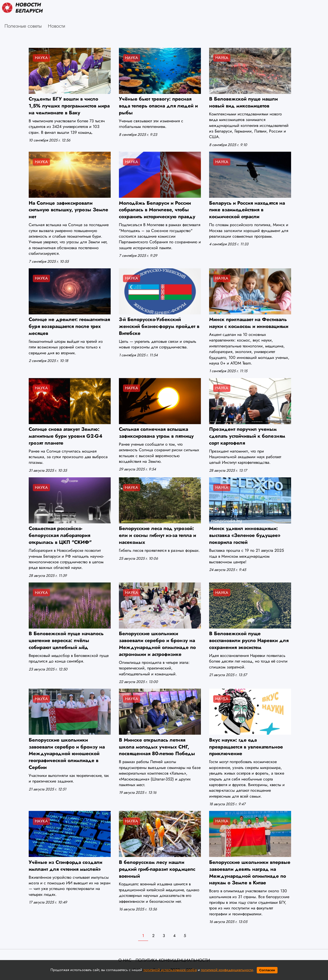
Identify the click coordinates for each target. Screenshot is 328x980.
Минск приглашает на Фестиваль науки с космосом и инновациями (249, 323)
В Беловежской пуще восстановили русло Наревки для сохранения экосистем (249, 640)
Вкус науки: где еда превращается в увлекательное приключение (246, 747)
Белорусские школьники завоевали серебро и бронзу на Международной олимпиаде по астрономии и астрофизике (157, 644)
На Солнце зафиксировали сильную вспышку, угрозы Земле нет (68, 210)
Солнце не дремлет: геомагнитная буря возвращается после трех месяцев (69, 326)
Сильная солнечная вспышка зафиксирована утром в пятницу (156, 432)
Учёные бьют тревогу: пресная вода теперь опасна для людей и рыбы (158, 106)
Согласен (267, 970)
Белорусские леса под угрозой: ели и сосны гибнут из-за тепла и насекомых (157, 535)
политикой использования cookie (170, 970)
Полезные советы (23, 26)
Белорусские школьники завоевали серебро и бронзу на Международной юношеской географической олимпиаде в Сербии (67, 754)
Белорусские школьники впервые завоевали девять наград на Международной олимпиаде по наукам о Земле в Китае (250, 872)
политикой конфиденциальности (227, 970)
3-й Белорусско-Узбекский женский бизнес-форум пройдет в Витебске (159, 326)
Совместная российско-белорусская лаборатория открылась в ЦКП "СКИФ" (60, 535)
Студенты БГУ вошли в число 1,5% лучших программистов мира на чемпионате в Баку (69, 106)
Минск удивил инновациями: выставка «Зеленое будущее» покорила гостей (245, 535)
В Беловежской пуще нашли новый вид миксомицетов (243, 102)
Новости (57, 26)
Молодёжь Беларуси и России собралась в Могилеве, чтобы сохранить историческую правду (157, 210)
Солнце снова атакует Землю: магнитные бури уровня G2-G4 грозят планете (65, 436)
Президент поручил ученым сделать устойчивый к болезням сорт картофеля (247, 436)
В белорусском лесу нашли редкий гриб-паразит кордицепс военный (157, 869)
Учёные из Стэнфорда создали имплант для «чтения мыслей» (65, 866)
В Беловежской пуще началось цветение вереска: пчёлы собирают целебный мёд (66, 640)
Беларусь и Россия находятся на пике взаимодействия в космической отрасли (247, 210)
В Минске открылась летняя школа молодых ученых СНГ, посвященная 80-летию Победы (157, 747)
